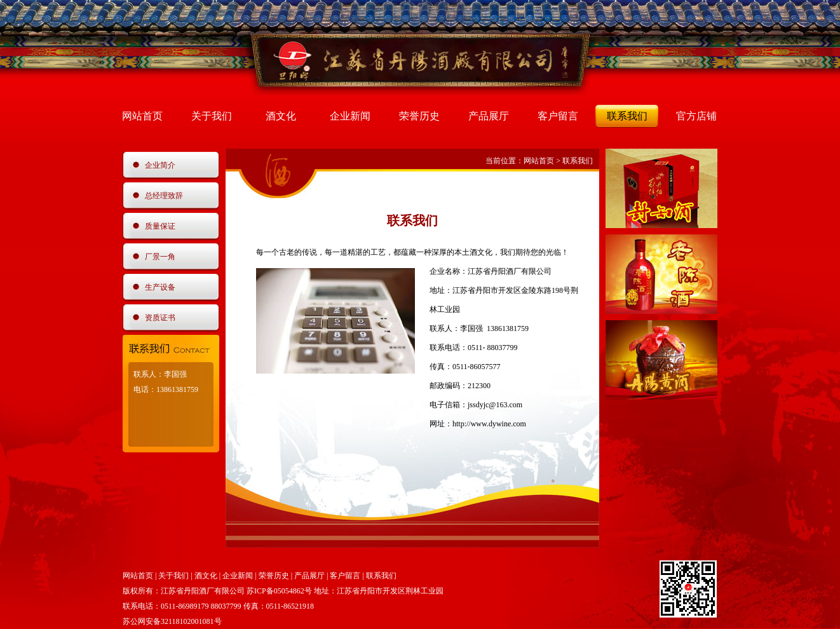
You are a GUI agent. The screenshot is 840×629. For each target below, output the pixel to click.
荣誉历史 (419, 116)
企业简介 (160, 165)
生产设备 (160, 287)
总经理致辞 (164, 196)
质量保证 (160, 226)
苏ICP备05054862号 (279, 591)
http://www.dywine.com (489, 424)
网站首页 (142, 116)
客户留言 (558, 116)
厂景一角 (160, 257)
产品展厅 (489, 116)
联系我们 (627, 116)
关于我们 (212, 116)
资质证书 (160, 318)
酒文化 (281, 116)
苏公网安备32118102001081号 (172, 621)
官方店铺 (696, 116)
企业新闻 (350, 116)
